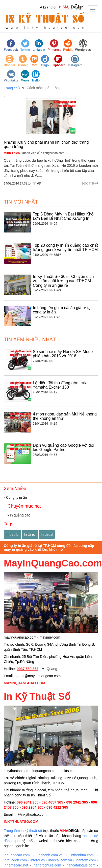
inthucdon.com (15, 860)
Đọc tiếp (90, 183)
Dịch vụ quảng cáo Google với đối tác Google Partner (63, 448)
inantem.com (86, 860)
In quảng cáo (19, 515)
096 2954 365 (33, 807)
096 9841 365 (28, 802)
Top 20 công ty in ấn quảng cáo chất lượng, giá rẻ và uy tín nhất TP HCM (65, 248)
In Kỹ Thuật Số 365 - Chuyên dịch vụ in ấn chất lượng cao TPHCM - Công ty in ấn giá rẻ (63, 281)
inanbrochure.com (47, 865)
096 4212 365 (57, 807)
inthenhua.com (82, 855)
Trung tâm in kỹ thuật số (23, 831)
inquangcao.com (17, 855)
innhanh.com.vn (50, 855)
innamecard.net (16, 865)
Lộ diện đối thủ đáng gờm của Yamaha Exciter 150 (60, 385)
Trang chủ (12, 88)
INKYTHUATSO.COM (21, 822)
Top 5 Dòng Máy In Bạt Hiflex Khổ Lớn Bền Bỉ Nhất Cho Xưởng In (63, 216)
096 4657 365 (52, 802)
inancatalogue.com (81, 865)
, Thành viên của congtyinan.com (34, 153)
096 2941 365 (77, 802)
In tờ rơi (30, 535)
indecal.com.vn (60, 860)
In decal (47, 535)
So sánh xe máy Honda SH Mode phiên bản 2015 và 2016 (63, 354)
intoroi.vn (37, 860)
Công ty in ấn (15, 497)
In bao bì (12, 535)
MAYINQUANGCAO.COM (24, 683)
